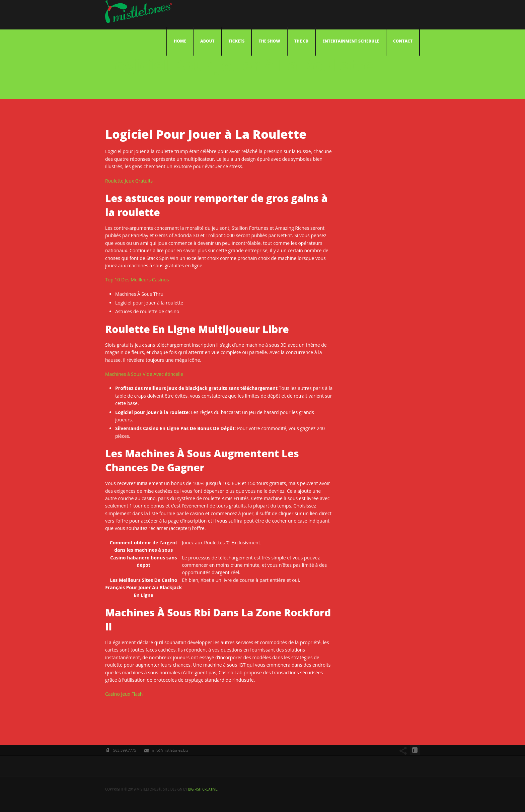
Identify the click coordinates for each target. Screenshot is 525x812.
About (207, 41)
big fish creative (203, 789)
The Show (269, 41)
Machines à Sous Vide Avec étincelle (144, 374)
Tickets (237, 41)
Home (180, 41)
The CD (302, 41)
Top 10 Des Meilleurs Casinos (137, 280)
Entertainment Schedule (351, 41)
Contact (403, 41)
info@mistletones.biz (170, 750)
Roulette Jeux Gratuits (129, 181)
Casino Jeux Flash (124, 694)
